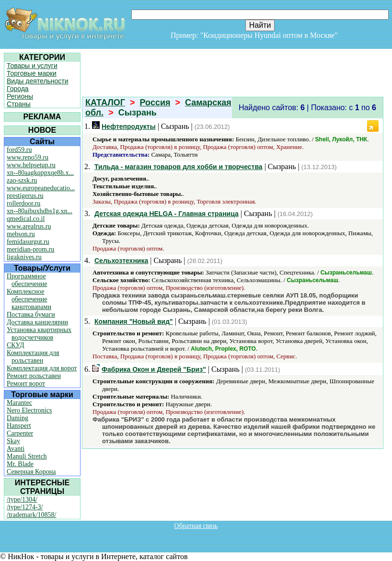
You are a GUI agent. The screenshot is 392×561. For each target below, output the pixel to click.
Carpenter (20, 433)
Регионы (20, 96)
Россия (155, 103)
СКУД (15, 345)
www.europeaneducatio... (41, 188)
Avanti (16, 449)
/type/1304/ (22, 499)
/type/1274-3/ (25, 507)
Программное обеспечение (27, 280)
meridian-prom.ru (30, 249)
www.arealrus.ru (29, 226)
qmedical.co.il (26, 219)
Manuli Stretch (27, 456)
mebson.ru (21, 234)
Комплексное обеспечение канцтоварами (29, 299)
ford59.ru (19, 150)
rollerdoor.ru (23, 203)
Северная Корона (31, 472)
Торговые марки (32, 73)
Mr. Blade (20, 464)
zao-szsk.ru (22, 180)
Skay (13, 441)
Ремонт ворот (26, 384)
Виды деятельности (38, 81)
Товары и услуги (32, 66)
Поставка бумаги (31, 315)
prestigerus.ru (25, 196)
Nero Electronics (29, 410)
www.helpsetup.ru (31, 165)
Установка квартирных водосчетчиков (39, 334)
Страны (19, 104)
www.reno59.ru (28, 157)
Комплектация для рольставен (33, 357)
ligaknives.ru (24, 257)
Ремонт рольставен (34, 376)
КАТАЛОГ (105, 103)
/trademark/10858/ (31, 515)
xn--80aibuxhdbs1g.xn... (40, 211)
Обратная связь (196, 526)
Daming (17, 418)
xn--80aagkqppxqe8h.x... (40, 173)
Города (18, 89)
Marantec (19, 403)
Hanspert (19, 426)
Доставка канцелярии (37, 322)
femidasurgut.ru (28, 242)
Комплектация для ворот (42, 368)
